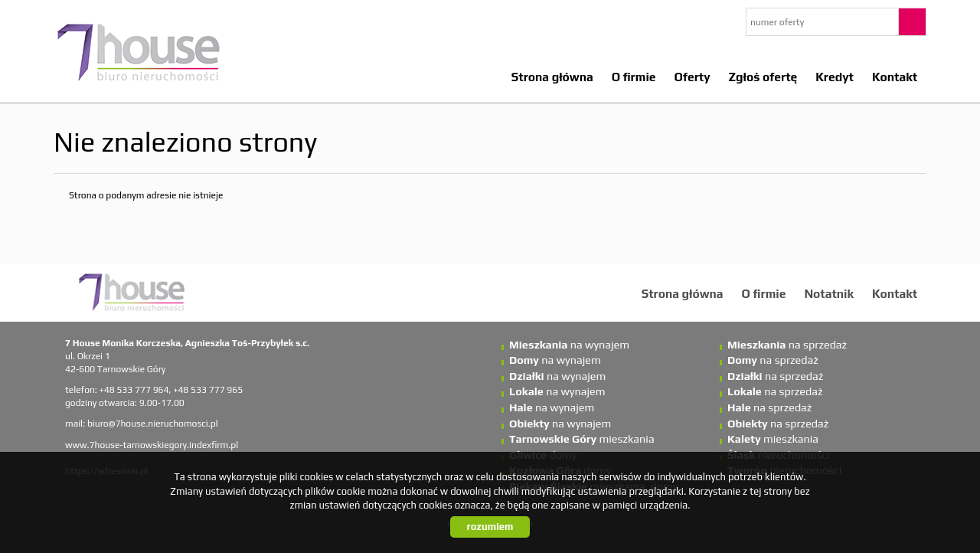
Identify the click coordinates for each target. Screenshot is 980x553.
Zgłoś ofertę (763, 77)
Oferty (693, 77)
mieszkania (582, 439)
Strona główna (552, 77)
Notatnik (829, 293)
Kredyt (835, 77)
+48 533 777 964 (134, 390)
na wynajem (569, 345)
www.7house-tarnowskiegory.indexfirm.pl (152, 445)
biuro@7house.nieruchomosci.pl (153, 424)
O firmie (634, 77)
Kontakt (895, 77)
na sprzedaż (787, 345)
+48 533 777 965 (208, 390)
